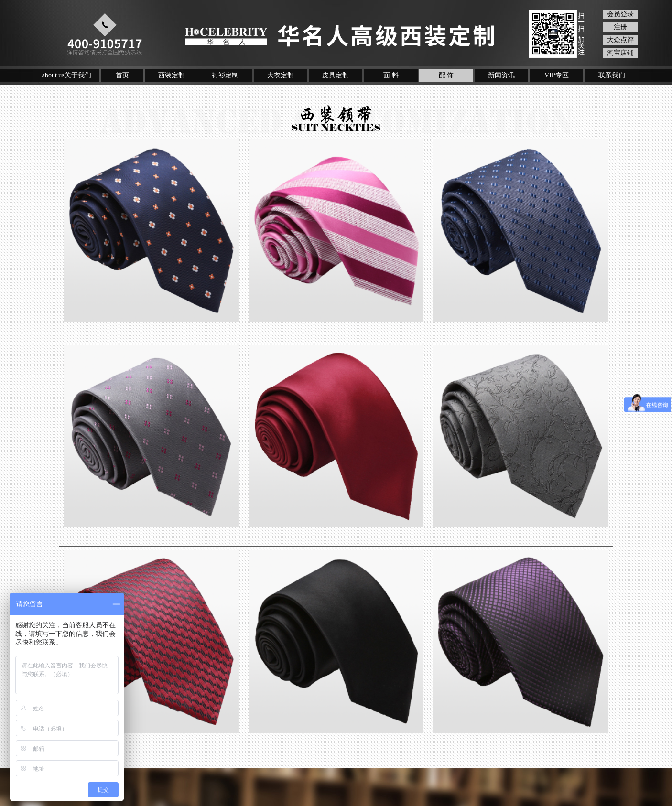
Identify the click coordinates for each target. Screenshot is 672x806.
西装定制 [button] (172, 75)
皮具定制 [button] (336, 75)
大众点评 (620, 40)
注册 (620, 27)
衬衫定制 (225, 75)
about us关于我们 (67, 75)
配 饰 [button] (446, 75)
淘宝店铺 (620, 53)
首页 (122, 75)
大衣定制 (281, 75)
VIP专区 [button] (557, 75)
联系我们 (612, 75)
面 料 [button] (391, 75)
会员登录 (620, 14)
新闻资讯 (501, 75)
